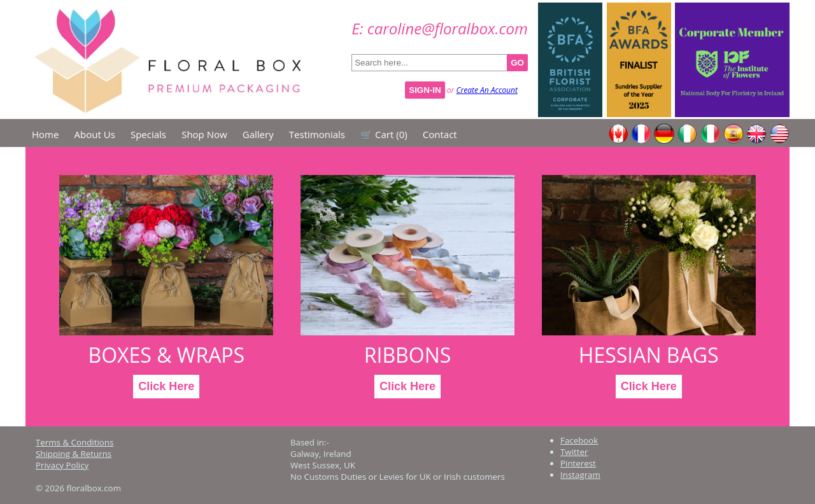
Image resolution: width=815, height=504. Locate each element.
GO (517, 63)
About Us (95, 134)
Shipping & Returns (74, 454)
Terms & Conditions (74, 442)
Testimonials (317, 134)
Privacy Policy (62, 465)
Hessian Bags (649, 355)
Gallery (258, 134)
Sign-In (425, 90)
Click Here (166, 386)
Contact (440, 134)
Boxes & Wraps (166, 355)
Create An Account (487, 90)
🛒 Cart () (384, 134)
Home (45, 134)
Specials (148, 134)
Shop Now (204, 134)
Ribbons (407, 355)
